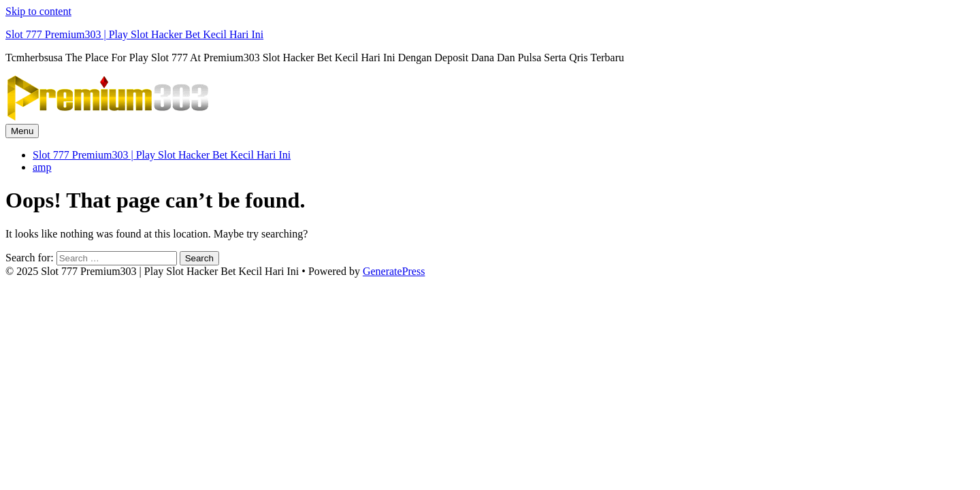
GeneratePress (394, 271)
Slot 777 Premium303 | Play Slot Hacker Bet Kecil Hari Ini (134, 34)
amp (42, 167)
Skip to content (38, 11)
